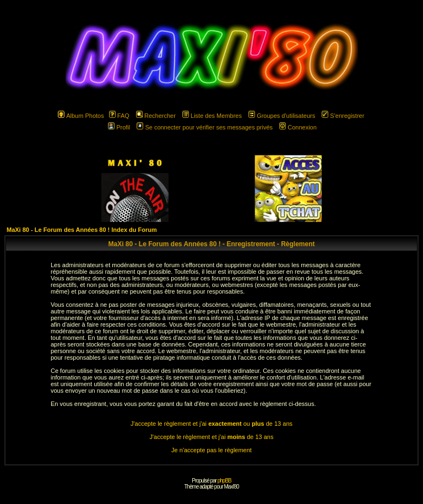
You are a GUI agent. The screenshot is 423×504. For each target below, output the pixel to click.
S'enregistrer (343, 116)
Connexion (298, 127)
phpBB (224, 481)
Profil (119, 127)
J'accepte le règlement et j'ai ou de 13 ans (211, 424)
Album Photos (81, 116)
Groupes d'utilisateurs (282, 116)
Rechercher (156, 116)
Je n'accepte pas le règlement (211, 450)
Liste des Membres (212, 116)
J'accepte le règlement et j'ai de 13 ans (212, 437)
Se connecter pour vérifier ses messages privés (205, 127)
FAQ (119, 116)
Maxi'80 (231, 487)
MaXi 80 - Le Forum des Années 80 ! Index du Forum (82, 230)
